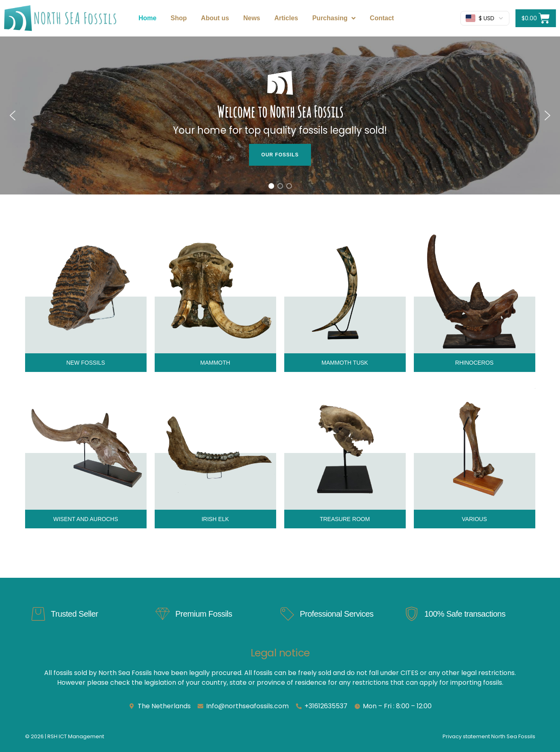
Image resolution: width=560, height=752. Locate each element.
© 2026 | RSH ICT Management (65, 736)
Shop (179, 18)
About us (215, 18)
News (252, 18)
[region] (280, 115)
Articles (286, 18)
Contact (382, 18)
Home (147, 18)
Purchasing (334, 18)
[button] (13, 115)
